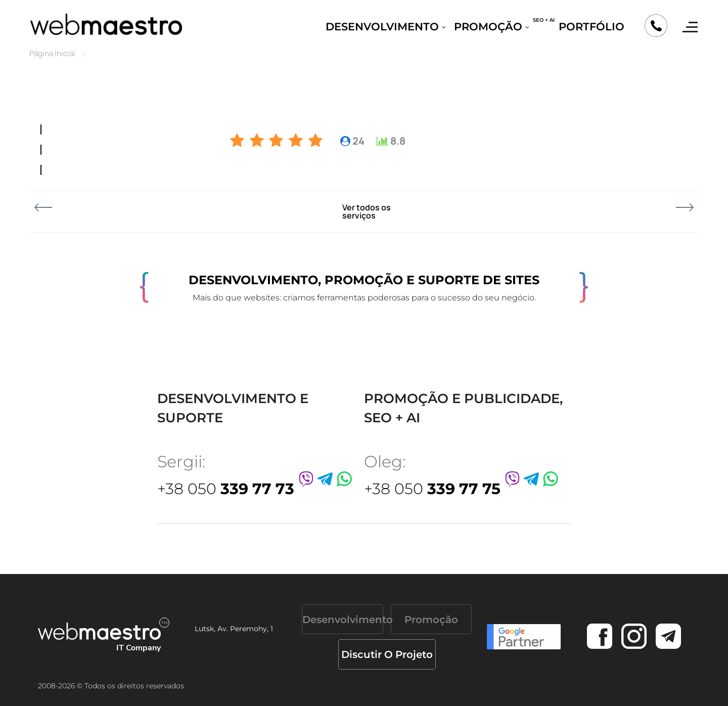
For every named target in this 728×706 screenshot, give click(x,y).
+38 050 (226, 489)
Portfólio (591, 27)
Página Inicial (52, 53)
